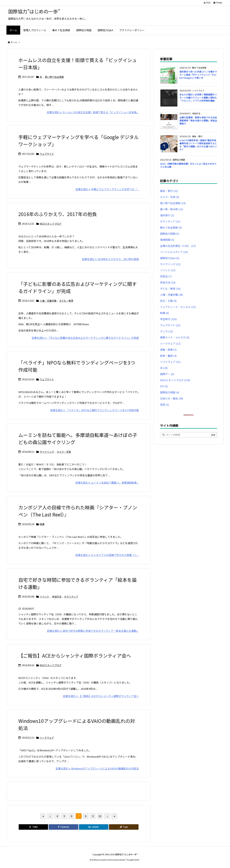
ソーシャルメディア (174, 252)
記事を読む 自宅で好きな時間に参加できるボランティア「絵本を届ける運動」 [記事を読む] (93, 631)
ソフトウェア (170, 362)
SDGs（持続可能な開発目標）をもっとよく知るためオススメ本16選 (188, 165)
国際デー (167, 374)
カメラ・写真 (64, 452)
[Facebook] (63, 827)
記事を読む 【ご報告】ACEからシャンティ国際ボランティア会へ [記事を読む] (101, 696)
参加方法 (57, 597)
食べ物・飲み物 (172, 209)
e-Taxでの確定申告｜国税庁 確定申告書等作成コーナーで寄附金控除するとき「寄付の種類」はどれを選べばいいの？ (198, 145)
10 (100, 816)
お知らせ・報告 (172, 398)
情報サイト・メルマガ (175, 337)
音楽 (164, 404)
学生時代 (168, 319)
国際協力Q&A (170, 258)
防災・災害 (168, 301)
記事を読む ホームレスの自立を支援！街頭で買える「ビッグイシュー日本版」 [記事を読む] (93, 112)
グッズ (166, 331)
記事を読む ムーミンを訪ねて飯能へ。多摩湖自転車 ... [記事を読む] (107, 482)
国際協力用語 (170, 392)
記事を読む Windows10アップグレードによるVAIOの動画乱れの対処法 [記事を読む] (97, 768)
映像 (42, 524)
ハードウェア (47, 738)
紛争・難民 (168, 356)
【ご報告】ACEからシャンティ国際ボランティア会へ (75, 656)
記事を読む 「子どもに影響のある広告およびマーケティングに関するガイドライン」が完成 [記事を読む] (85, 338)
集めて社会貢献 (171, 227)
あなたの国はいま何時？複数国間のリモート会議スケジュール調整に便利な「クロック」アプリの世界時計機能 (198, 98)
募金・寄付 (169, 191)
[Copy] (124, 827)
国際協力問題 (170, 234)
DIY (164, 386)
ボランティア (71, 597)
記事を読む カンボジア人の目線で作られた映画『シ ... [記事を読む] (107, 555)
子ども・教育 (66, 301)
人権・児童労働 (48, 301)
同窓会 (166, 276)
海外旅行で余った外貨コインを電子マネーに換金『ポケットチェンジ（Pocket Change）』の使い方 (198, 75)
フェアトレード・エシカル (178, 307)
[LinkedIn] (94, 827)
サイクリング (47, 452)
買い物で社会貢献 (54, 77)
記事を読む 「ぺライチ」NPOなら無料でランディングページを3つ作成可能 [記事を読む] (95, 410)
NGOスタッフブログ (51, 224)
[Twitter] (33, 827)
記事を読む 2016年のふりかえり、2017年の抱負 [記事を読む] (110, 259)
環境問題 (167, 240)
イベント (44, 597)
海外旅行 (167, 215)
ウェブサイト (47, 154)
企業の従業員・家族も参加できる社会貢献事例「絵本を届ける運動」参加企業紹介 (198, 120)
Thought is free (133, 860)
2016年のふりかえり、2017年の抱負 (58, 214)
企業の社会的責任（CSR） (178, 246)
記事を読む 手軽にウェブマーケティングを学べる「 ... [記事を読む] (107, 189)
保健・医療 (168, 350)
